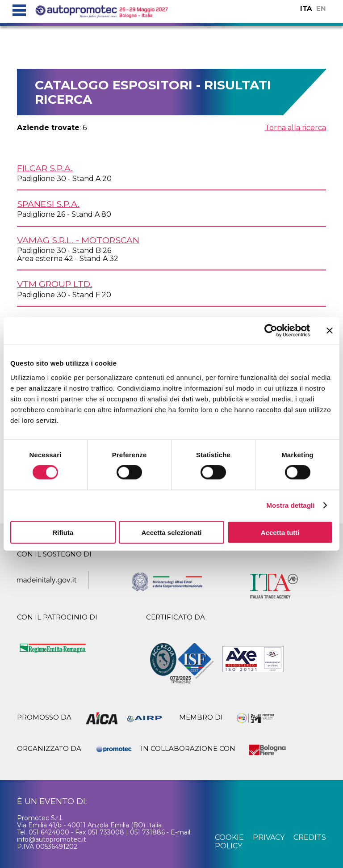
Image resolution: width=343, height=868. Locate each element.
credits (310, 837)
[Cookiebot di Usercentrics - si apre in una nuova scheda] (271, 331)
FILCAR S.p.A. (45, 168)
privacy (269, 837)
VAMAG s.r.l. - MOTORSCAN (78, 240)
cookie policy (229, 841)
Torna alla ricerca (295, 128)
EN (321, 8)
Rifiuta (63, 532)
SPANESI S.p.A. (48, 204)
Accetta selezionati (171, 532)
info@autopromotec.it (52, 839)
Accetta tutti (280, 532)
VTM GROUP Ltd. (54, 284)
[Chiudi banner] (330, 331)
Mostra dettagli (290, 505)
